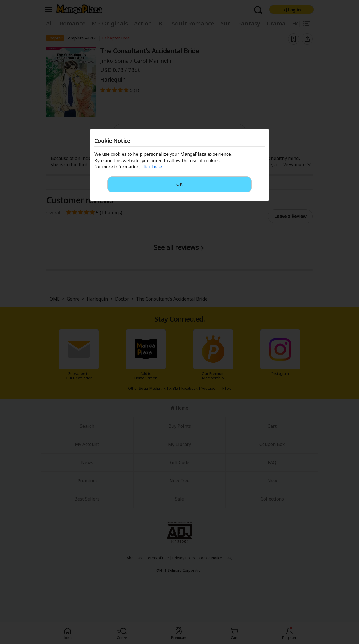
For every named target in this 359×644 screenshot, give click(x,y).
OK (179, 184)
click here (152, 167)
